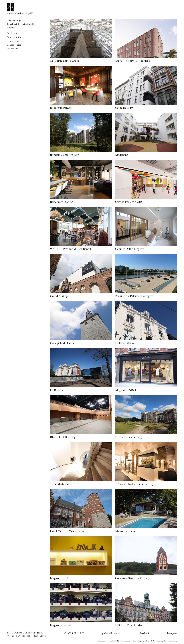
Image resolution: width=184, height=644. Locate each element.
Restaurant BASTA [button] (62, 202)
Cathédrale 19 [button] (124, 108)
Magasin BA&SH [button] (126, 390)
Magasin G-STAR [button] (61, 625)
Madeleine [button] (122, 155)
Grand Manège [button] (59, 296)
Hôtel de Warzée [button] (126, 343)
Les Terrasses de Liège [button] (129, 437)
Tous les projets (15, 21)
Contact (11, 28)
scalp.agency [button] (172, 641)
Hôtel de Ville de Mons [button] (130, 625)
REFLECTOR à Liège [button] (63, 437)
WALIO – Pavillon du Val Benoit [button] (71, 249)
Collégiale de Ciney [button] (62, 343)
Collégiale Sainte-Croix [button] (64, 61)
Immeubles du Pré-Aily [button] (65, 155)
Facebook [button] (145, 634)
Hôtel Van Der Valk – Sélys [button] (67, 531)
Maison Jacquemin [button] (127, 531)
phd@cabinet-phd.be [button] (112, 634)
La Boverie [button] (57, 390)
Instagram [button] (172, 634)
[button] (81, 38)
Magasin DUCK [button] (60, 578)
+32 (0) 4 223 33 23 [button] (74, 634)
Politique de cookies (129, 641)
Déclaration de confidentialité (108, 641)
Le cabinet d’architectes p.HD (21, 24)
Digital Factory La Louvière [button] (132, 61)
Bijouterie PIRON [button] (61, 108)
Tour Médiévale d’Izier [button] (65, 484)
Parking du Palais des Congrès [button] (134, 296)
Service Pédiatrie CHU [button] (129, 202)
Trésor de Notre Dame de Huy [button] (134, 484)
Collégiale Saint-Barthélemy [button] (132, 578)
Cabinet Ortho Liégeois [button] (130, 249)
